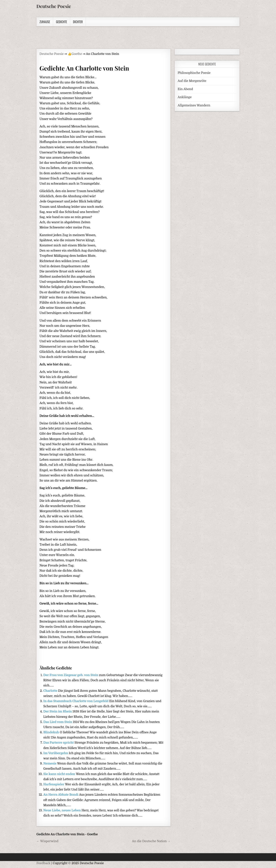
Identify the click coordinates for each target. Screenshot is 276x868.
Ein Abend (185, 89)
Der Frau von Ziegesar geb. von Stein (71, 675)
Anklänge (185, 97)
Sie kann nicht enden (60, 774)
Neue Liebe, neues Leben (62, 810)
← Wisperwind (47, 841)
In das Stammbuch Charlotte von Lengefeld (76, 701)
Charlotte (51, 691)
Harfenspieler (54, 784)
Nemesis (50, 764)
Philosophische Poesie (194, 73)
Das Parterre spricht (59, 743)
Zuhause (45, 22)
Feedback (43, 863)
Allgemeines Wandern (194, 105)
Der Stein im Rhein (58, 712)
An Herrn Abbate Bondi (61, 795)
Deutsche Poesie (54, 6)
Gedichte (62, 22)
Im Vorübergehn (56, 753)
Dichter (78, 22)
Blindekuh (52, 732)
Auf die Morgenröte (192, 81)
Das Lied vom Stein (58, 722)
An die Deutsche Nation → (151, 841)
